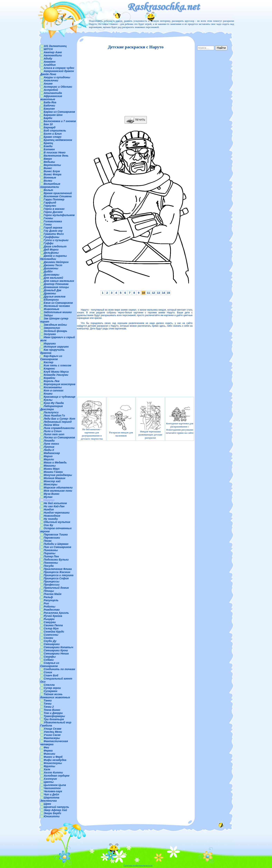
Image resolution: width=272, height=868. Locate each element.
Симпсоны (51, 635)
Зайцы (48, 315)
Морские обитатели (58, 488)
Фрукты (49, 766)
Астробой (51, 90)
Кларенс (49, 369)
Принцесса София (56, 578)
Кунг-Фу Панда (54, 403)
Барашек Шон (53, 115)
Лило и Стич (53, 431)
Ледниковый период (58, 422)
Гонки (48, 224)
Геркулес (50, 206)
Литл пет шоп (54, 434)
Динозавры (52, 275)
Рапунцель (51, 600)
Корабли (49, 378)
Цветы (49, 782)
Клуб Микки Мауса (56, 372)
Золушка (50, 334)
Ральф (48, 597)
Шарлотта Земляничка (50, 799)
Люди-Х (49, 450)
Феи (46, 747)
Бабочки (49, 105)
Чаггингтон (52, 788)
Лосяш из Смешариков (59, 437)
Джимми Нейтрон (56, 262)
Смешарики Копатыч (58, 647)
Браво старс (53, 137)
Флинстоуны (53, 763)
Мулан (48, 497)
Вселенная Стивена (58, 196)
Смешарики (52, 644)
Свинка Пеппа (53, 625)
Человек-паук (53, 791)
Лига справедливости (59, 428)
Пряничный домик (56, 588)
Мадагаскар (52, 453)
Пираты (49, 553)
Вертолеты (52, 165)
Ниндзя (49, 509)
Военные (50, 178)
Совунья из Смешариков (50, 664)
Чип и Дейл (51, 794)
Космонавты (53, 387)
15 (169, 293)
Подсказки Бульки (56, 560)
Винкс (48, 168)
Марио (48, 456)
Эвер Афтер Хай (55, 810)
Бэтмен (49, 149)
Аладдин (50, 65)
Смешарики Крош (56, 650)
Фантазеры (52, 738)
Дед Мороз (51, 250)
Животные (51, 309)
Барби (48, 118)
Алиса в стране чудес (59, 68)
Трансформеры (54, 716)
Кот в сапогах (54, 390)
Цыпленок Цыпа (55, 785)
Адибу (48, 59)
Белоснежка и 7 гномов (60, 121)
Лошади (49, 441)
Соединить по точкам (59, 669)
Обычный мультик (57, 522)
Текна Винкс (52, 710)
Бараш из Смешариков (59, 112)
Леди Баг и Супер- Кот (59, 419)
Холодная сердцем (57, 776)
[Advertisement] (135, 83)
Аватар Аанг (53, 52)
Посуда (49, 566)
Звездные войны (55, 325)
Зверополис (52, 328)
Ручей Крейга (53, 616)
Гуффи (49, 243)
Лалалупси (51, 412)
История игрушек (56, 347)
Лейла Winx (52, 425)
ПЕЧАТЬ (136, 120)
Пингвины (51, 550)
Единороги (51, 300)
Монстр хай (52, 481)
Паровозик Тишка (56, 535)
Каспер (49, 362)
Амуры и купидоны (57, 77)
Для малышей (53, 278)
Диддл (48, 271)
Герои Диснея (53, 212)
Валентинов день (56, 156)
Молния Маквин (54, 478)
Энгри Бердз (52, 813)
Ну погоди (51, 519)
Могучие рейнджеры (58, 475)
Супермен (50, 691)
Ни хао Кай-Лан (54, 506)
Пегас (48, 541)
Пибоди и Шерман (56, 544)
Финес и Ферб (53, 757)
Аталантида (53, 93)
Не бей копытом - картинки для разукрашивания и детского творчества (92, 420)
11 (149, 293)
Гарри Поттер (54, 199)
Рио (46, 603)
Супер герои (52, 688)
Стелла (49, 685)
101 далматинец (55, 46)
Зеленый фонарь (55, 331)
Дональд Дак (53, 290)
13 (159, 293)
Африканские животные (51, 98)
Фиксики (49, 754)
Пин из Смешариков (57, 547)
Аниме (48, 84)
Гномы (48, 218)
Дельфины (51, 253)
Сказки (48, 638)
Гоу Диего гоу (53, 231)
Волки (48, 181)
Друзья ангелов (55, 297)
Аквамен (50, 62)
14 (163, 293)
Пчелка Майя (53, 594)
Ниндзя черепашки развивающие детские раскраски (150, 420)
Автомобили (53, 55)
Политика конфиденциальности (138, 866)
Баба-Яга (50, 102)
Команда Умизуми (56, 375)
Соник (48, 672)
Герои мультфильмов (59, 215)
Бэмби (48, 146)
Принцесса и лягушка (59, 575)
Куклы (48, 400)
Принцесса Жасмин (57, 572)
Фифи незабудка (55, 760)
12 (153, 293)
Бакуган (49, 109)
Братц (48, 143)
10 (143, 293)
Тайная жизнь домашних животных (55, 696)
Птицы (49, 591)
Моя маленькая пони (58, 491)
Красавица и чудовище (59, 397)
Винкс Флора (53, 174)
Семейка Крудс (54, 632)
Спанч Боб (51, 675)
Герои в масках (54, 209)
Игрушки (50, 343)
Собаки (49, 660)
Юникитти (52, 816)
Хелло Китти (53, 772)
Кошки (48, 394)
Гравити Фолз (54, 234)
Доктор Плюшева (56, 284)
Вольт (48, 190)
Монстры (50, 484)
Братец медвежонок (58, 140)
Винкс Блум (52, 171)
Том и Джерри (53, 713)
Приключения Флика (58, 569)
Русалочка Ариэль (56, 613)
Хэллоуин (50, 779)
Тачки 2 (49, 707)
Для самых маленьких (59, 281)
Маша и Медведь (55, 462)
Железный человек (57, 306)
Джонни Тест (53, 265)
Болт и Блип (53, 134)
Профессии (52, 585)
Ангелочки (51, 80)
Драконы (50, 293)
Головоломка (53, 221)
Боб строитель (55, 131)
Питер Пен (51, 556)
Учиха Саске (52, 735)
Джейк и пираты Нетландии (53, 257)
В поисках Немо (55, 152)
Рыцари (49, 619)
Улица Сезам (53, 729)
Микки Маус (52, 469)
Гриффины (51, 237)
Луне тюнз (51, 444)
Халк (47, 769)
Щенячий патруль (56, 807)
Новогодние (52, 516)
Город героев (53, 228)
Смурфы (50, 657)
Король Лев (52, 381)
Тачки (48, 704)
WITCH (48, 49)
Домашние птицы (56, 287)
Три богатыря (54, 719)
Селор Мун (51, 628)
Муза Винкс (52, 494)
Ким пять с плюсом (57, 365)
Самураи (50, 622)
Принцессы (52, 581)
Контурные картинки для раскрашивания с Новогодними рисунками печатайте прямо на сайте (180, 420)
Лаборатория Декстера (51, 408)
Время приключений (58, 193)
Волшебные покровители (50, 185)
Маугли (49, 459)
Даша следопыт (55, 246)
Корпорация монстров (60, 384)
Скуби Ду (50, 641)
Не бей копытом (55, 503)
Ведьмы (49, 162)
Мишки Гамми (53, 472)
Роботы (49, 607)
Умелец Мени (53, 732)
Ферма (48, 751)
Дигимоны (51, 268)
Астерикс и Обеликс (58, 87)
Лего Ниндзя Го (54, 416)
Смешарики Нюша (56, 653)
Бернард (50, 127)
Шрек (47, 804)
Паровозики (52, 538)
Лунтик (49, 447)
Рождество (52, 610)
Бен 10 (48, 124)
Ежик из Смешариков (58, 303)
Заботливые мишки (58, 312)
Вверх (48, 159)
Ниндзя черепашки (57, 513)
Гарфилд (50, 203)
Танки (48, 700)
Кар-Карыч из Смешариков (51, 358)
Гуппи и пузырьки (56, 240)
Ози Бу (48, 525)
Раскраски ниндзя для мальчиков (121, 420)
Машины (50, 466)
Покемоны (51, 563)
